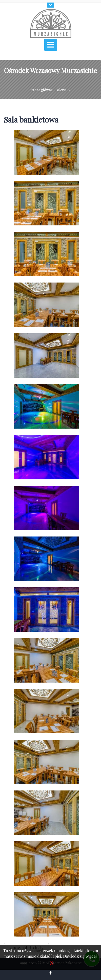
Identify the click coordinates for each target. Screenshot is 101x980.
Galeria (61, 90)
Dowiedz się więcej (80, 956)
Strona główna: (41, 90)
